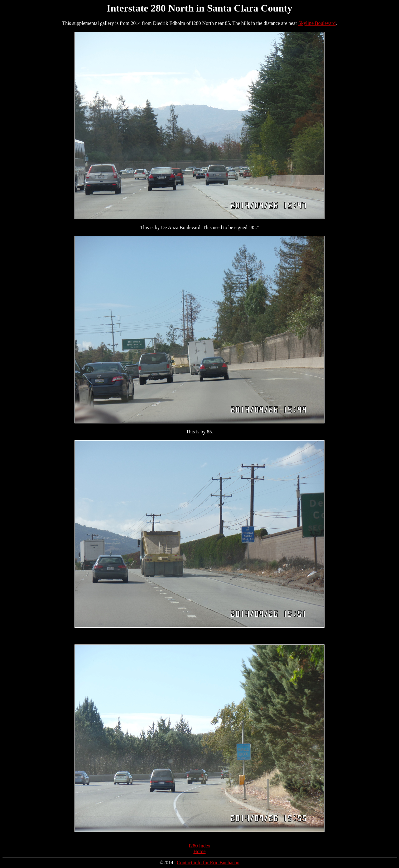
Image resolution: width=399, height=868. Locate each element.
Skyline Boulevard (317, 23)
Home (199, 851)
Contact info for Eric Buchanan (208, 863)
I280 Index (199, 846)
